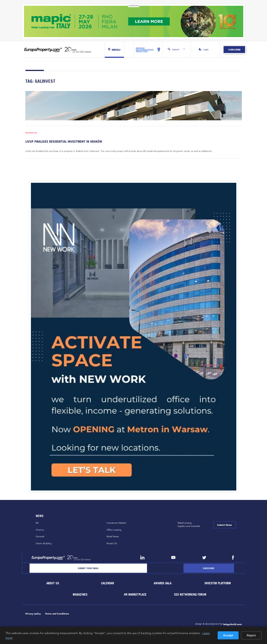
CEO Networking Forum (190, 595)
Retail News (113, 536)
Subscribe (234, 50)
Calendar (108, 583)
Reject (251, 635)
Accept (228, 635)
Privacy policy (33, 614)
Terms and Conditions (57, 614)
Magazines (80, 595)
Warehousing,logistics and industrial (189, 524)
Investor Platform (218, 583)
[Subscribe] (209, 568)
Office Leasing (114, 530)
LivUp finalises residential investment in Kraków (64, 141)
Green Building (44, 543)
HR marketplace (135, 595)
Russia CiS (112, 543)
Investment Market (116, 523)
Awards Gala (163, 583)
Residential (31, 133)
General (40, 536)
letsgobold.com (232, 624)
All (37, 523)
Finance (40, 530)
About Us (53, 583)
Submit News (225, 525)
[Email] (88, 568)
